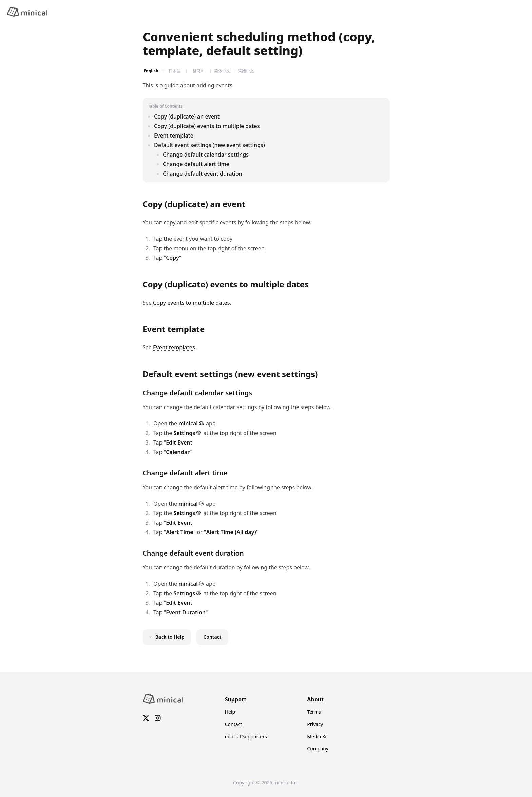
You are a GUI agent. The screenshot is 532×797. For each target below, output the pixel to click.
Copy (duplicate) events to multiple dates (207, 126)
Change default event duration (203, 174)
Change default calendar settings (206, 155)
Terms (314, 712)
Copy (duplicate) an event (187, 116)
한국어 (198, 71)
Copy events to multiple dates (191, 303)
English (151, 71)
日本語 (175, 71)
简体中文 (222, 71)
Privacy (315, 724)
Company (318, 749)
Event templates (174, 347)
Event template (174, 135)
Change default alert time (196, 164)
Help (230, 712)
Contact (234, 724)
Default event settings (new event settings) (210, 145)
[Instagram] (158, 719)
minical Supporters (246, 736)
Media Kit (318, 736)
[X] (146, 719)
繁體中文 (246, 71)
